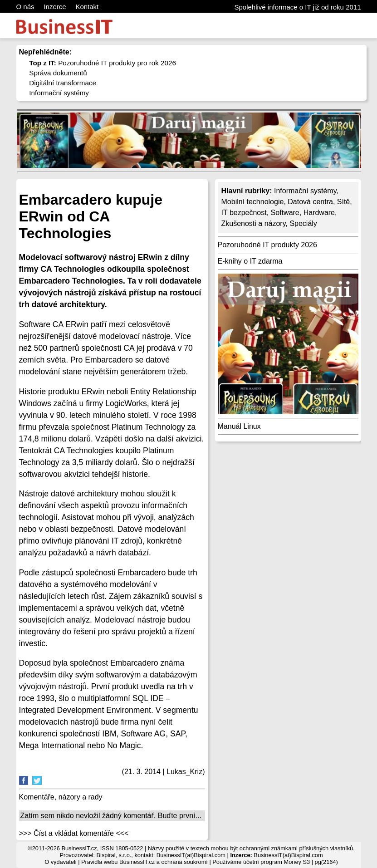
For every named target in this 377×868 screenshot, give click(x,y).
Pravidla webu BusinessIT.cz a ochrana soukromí (144, 862)
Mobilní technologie (253, 202)
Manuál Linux (239, 426)
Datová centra (310, 202)
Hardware (319, 213)
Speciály (303, 223)
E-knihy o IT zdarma (250, 261)
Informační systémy (59, 93)
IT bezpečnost (244, 213)
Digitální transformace (63, 83)
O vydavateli (60, 862)
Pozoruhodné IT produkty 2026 (267, 245)
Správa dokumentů (58, 73)
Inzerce (55, 7)
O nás (25, 7)
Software (285, 213)
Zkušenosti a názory (254, 223)
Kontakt (87, 7)
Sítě (343, 202)
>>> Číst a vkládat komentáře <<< (74, 833)
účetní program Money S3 (277, 862)
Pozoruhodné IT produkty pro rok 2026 (103, 63)
